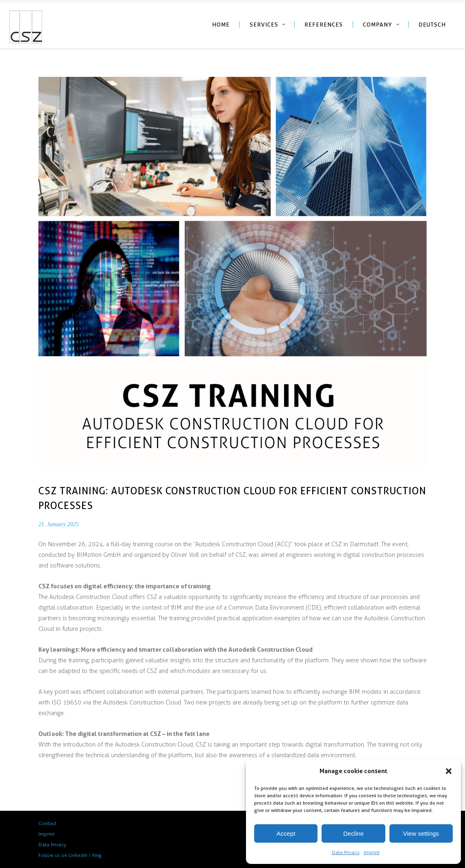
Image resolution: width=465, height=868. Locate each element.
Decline (353, 833)
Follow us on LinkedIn (63, 855)
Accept (286, 833)
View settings (421, 833)
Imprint (372, 852)
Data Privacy (346, 852)
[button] (449, 771)
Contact (47, 823)
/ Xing (95, 855)
